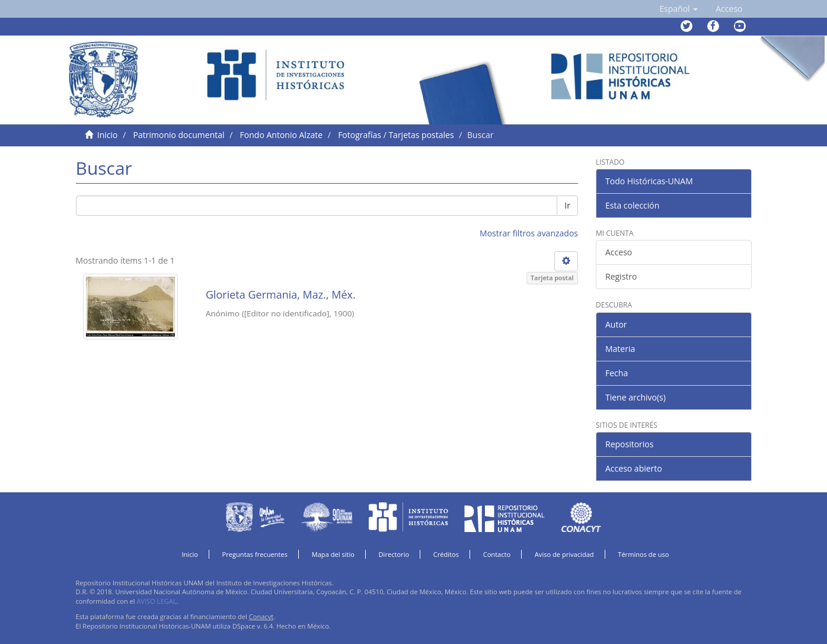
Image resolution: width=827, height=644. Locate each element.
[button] (678, 9)
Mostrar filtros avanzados (529, 233)
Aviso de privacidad (564, 554)
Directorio (394, 554)
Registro (621, 276)
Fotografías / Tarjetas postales (396, 135)
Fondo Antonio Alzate (281, 135)
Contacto (497, 554)
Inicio (108, 135)
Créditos (446, 554)
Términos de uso (643, 554)
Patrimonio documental (179, 135)
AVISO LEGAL (157, 601)
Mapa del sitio (333, 554)
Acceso (619, 252)
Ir (567, 205)
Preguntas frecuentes (255, 554)
